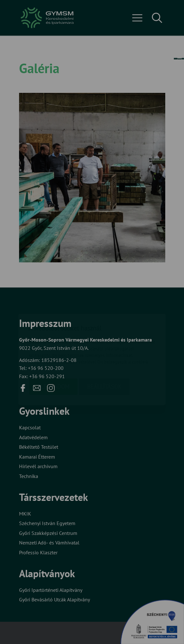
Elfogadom (53, 350)
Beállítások (104, 350)
